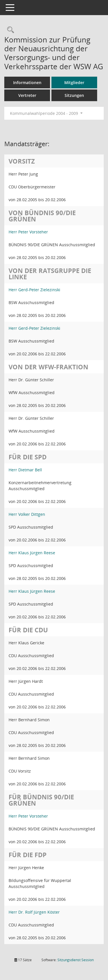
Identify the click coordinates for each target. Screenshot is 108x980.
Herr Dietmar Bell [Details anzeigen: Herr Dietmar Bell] (25, 470)
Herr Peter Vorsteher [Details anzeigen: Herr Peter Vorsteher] (28, 232)
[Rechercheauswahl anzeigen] (9, 30)
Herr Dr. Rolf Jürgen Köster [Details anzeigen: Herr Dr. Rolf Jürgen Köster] (34, 912)
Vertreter (27, 95)
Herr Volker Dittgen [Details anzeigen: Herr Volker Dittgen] (27, 514)
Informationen (27, 82)
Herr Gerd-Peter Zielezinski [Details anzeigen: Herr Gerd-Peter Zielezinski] (34, 290)
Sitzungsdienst (76, 960)
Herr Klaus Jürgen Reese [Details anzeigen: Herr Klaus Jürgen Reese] (32, 553)
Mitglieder (74, 82)
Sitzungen (74, 95)
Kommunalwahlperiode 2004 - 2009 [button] (46, 113)
